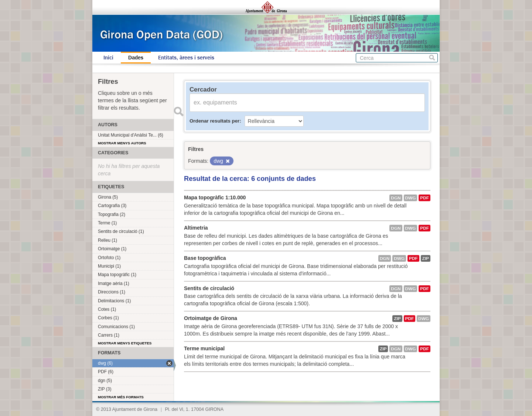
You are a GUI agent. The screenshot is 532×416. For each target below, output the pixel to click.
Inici (108, 58)
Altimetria (196, 228)
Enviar (178, 111)
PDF (424, 198)
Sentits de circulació (209, 288)
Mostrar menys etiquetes (125, 343)
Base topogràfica (205, 258)
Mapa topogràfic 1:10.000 (215, 197)
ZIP (426, 258)
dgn (396, 198)
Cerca (432, 58)
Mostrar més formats (121, 397)
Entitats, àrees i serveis (186, 58)
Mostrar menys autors (122, 143)
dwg (411, 198)
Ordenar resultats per (214, 121)
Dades (136, 58)
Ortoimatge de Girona (211, 318)
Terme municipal (204, 348)
